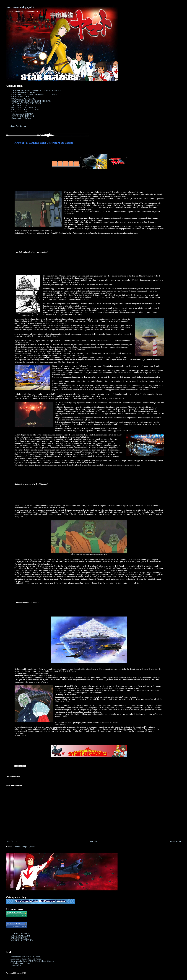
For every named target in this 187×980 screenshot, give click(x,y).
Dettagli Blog (16, 965)
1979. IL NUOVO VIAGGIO (22, 97)
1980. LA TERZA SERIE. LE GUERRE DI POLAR (31, 101)
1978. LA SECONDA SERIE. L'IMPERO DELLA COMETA (34, 95)
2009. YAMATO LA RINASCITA (23, 107)
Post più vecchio (175, 841)
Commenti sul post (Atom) (24, 847)
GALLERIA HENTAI (19, 938)
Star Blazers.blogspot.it (20, 7)
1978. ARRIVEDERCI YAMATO (23, 92)
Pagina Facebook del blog (20, 963)
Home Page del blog (18, 126)
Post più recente (12, 841)
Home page (93, 841)
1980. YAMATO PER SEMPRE (23, 99)
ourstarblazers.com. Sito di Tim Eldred (25, 957)
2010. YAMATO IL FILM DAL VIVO (25, 110)
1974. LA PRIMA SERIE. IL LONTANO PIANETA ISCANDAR (36, 90)
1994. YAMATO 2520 (19, 105)
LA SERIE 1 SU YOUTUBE (22, 940)
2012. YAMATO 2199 (19, 112)
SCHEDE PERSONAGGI (21, 934)
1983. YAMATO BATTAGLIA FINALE (26, 103)
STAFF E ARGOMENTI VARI (22, 116)
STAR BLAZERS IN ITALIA (22, 114)
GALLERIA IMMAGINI (20, 936)
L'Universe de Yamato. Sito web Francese (26, 959)
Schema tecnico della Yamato (22, 118)
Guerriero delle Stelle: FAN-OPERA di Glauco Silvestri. (32, 961)
